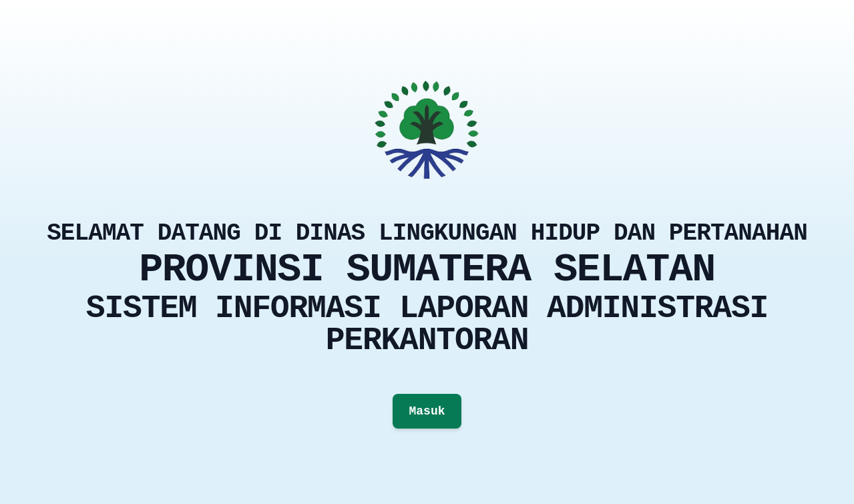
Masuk (427, 411)
